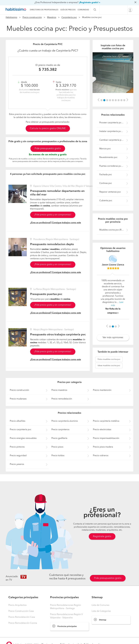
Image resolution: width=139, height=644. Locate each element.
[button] (98, 100)
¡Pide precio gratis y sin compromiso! (53, 215)
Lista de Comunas (100, 605)
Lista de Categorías (101, 611)
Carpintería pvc (69, 17)
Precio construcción (32, 17)
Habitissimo (11, 17)
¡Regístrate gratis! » (90, 3)
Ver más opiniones (113, 338)
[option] (113, 73)
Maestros (52, 17)
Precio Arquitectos (17, 605)
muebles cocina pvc (109, 359)
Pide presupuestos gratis (108, 578)
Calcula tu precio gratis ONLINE (48, 128)
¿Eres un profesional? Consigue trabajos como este (56, 223)
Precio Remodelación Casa (22, 617)
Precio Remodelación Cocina (23, 623)
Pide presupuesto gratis (48, 149)
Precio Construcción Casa (21, 611)
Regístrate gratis (102, 536)
